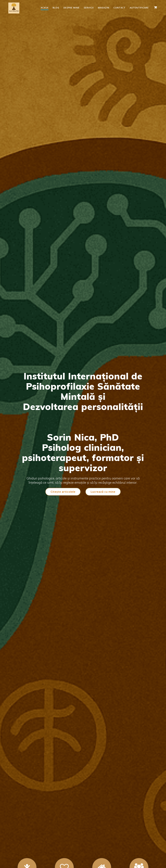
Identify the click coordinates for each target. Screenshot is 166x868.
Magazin (104, 8)
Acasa (45, 8)
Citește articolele (63, 492)
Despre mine (72, 8)
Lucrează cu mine (103, 492)
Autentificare (139, 8)
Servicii (89, 8)
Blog (56, 8)
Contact (119, 8)
